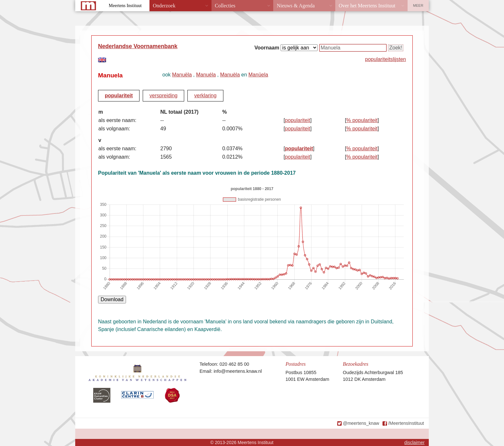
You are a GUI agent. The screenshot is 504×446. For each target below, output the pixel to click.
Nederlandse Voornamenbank (138, 46)
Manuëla (182, 75)
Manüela (258, 75)
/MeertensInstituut (406, 423)
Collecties (225, 6)
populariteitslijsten (386, 59)
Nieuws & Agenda (296, 6)
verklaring (205, 96)
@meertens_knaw (361, 423)
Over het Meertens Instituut (367, 6)
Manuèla (230, 75)
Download (112, 299)
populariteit (119, 96)
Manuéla (206, 75)
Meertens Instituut (125, 6)
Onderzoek (164, 6)
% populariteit (362, 120)
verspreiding (163, 96)
